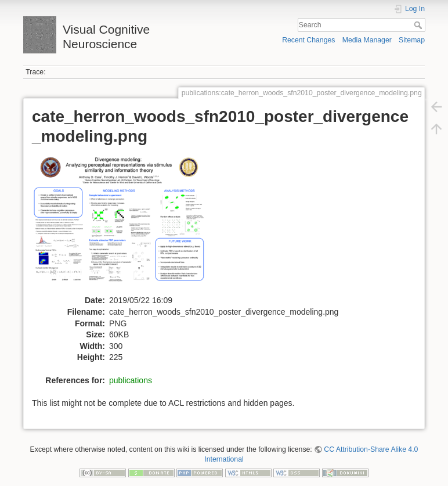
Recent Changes (308, 40)
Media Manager (367, 40)
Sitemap (412, 40)
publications (131, 380)
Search (419, 25)
